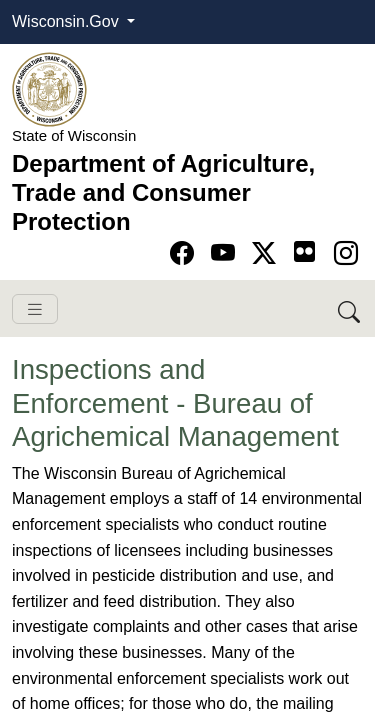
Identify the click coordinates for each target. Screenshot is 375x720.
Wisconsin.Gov (67, 21)
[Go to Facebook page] (185, 253)
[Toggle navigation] (35, 309)
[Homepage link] (49, 88)
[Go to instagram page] (346, 253)
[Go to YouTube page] (226, 253)
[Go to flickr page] (304, 251)
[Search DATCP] (350, 308)
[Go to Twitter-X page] (267, 253)
